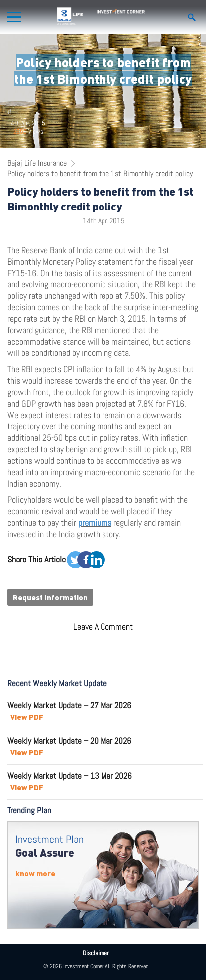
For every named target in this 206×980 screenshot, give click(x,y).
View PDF (27, 717)
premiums (95, 523)
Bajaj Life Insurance (37, 163)
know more (35, 873)
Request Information (50, 597)
